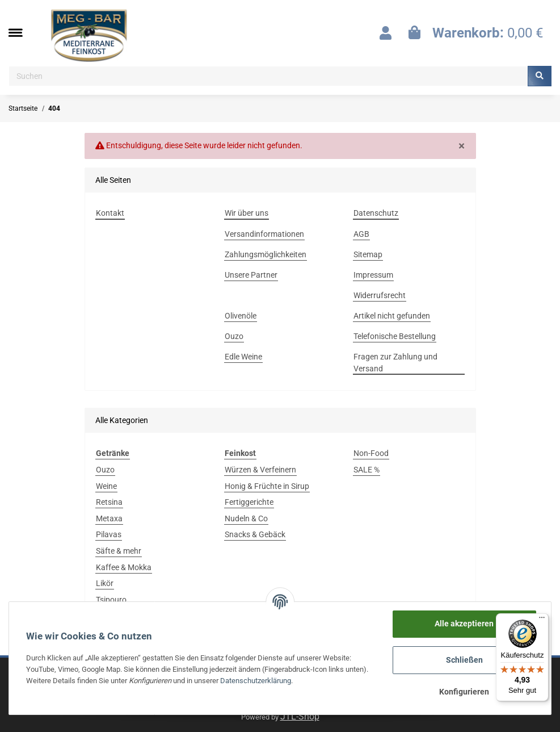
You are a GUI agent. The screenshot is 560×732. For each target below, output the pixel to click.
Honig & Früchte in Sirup (267, 486)
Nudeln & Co (246, 518)
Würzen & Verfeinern (260, 470)
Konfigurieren (464, 692)
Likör (105, 583)
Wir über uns (247, 213)
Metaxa (109, 518)
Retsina (109, 502)
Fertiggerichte (249, 502)
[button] (386, 33)
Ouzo (234, 336)
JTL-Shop (300, 716)
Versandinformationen (264, 234)
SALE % (367, 470)
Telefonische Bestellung (395, 336)
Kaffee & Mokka (124, 567)
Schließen (464, 660)
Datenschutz (376, 213)
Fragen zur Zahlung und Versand (395, 363)
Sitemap (368, 254)
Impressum (373, 275)
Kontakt (110, 213)
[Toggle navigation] (21, 33)
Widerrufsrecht (380, 295)
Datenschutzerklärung (256, 681)
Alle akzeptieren (464, 624)
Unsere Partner (251, 275)
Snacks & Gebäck (255, 534)
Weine (106, 486)
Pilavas (109, 534)
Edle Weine (243, 357)
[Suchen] (268, 76)
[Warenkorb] (476, 33)
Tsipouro (111, 600)
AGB (361, 234)
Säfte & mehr (119, 551)
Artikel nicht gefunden (392, 316)
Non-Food (371, 453)
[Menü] (542, 620)
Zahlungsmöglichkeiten (266, 254)
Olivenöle (241, 316)
